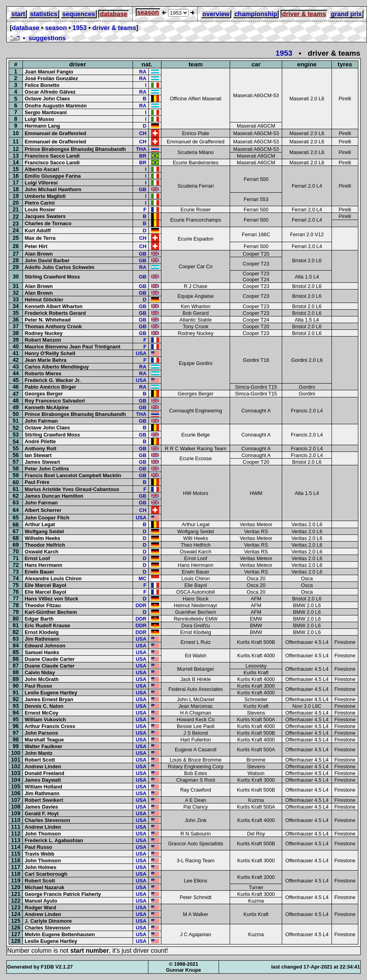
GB (143, 189)
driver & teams (304, 14)
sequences (79, 14)
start (18, 14)
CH (142, 133)
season (148, 12)
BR (142, 156)
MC (142, 578)
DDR (141, 605)
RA (142, 72)
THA (141, 149)
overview (216, 14)
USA (141, 353)
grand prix (346, 14)
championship (256, 14)
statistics (44, 14)
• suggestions (38, 38)
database (113, 14)
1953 (80, 28)
